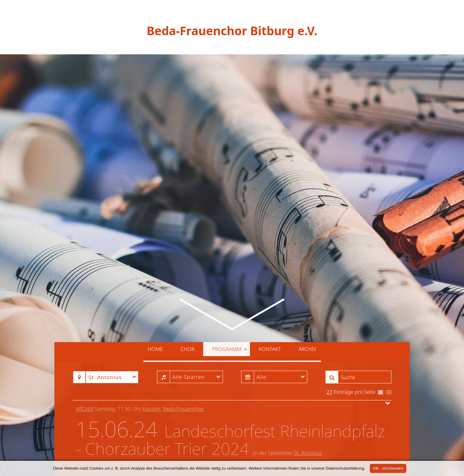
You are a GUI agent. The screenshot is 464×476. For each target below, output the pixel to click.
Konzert (152, 374)
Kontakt (270, 315)
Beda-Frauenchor (183, 374)
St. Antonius (308, 418)
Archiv (307, 315)
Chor (187, 315)
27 (329, 357)
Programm (230, 315)
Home (155, 315)
